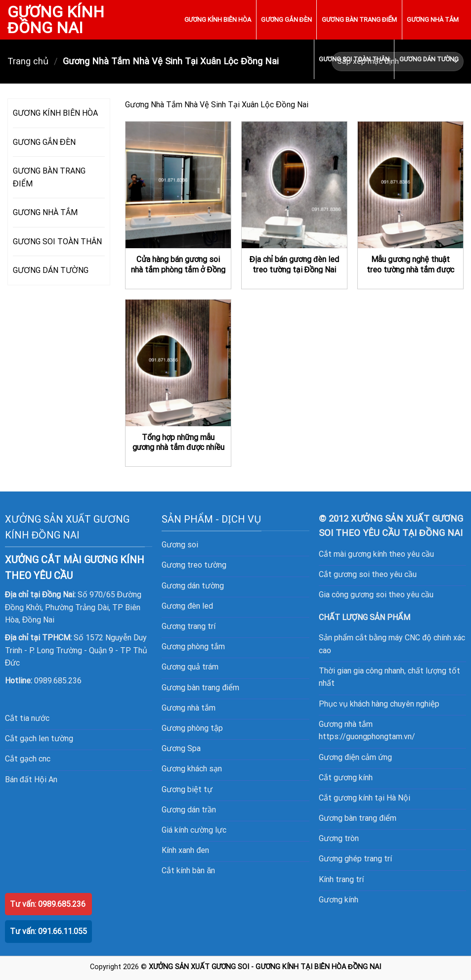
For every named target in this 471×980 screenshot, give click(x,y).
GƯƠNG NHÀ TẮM (433, 20)
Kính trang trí (341, 879)
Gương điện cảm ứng (355, 757)
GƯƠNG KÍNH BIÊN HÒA (218, 20)
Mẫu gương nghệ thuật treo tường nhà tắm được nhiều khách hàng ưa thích (410, 269)
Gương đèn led (187, 606)
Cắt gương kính (346, 778)
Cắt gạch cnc (28, 759)
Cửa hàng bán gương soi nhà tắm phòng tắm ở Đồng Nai (178, 269)
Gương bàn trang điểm (358, 818)
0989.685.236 (58, 681)
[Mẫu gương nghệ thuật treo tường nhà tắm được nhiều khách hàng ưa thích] (410, 185)
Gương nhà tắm (189, 708)
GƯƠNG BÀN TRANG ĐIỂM (359, 20)
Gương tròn (339, 838)
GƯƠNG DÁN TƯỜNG (429, 59)
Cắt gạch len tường (39, 738)
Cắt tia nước (27, 718)
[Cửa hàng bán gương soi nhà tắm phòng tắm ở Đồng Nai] (178, 185)
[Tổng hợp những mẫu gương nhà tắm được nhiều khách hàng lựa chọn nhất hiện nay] (178, 363)
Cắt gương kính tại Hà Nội (364, 798)
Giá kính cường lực (194, 830)
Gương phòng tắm (193, 646)
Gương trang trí (189, 626)
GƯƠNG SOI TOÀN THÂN (354, 59)
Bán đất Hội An (31, 780)
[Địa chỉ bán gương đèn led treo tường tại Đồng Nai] (294, 185)
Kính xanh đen (185, 850)
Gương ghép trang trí (355, 859)
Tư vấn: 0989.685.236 (48, 904)
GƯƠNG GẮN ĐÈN (286, 20)
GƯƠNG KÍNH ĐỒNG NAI (56, 20)
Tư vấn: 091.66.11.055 (48, 931)
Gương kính (339, 900)
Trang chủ (28, 61)
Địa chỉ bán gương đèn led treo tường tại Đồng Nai (295, 265)
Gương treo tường (194, 565)
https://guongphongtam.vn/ (367, 736)
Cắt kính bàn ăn (188, 870)
